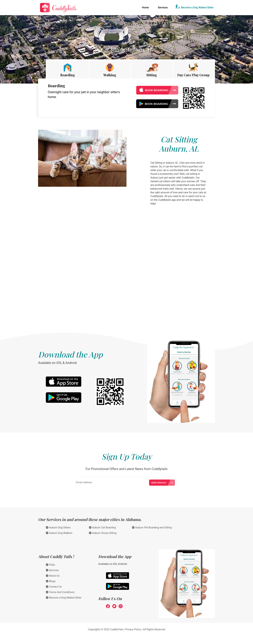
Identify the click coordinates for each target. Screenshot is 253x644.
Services (163, 7)
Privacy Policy (133, 629)
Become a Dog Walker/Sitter (197, 7)
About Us (53, 576)
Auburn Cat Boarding (102, 528)
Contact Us (54, 587)
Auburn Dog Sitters (58, 528)
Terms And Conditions (60, 592)
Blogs (51, 581)
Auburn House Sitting (103, 533)
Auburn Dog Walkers (59, 533)
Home (146, 7)
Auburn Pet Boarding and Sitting (152, 528)
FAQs (50, 565)
